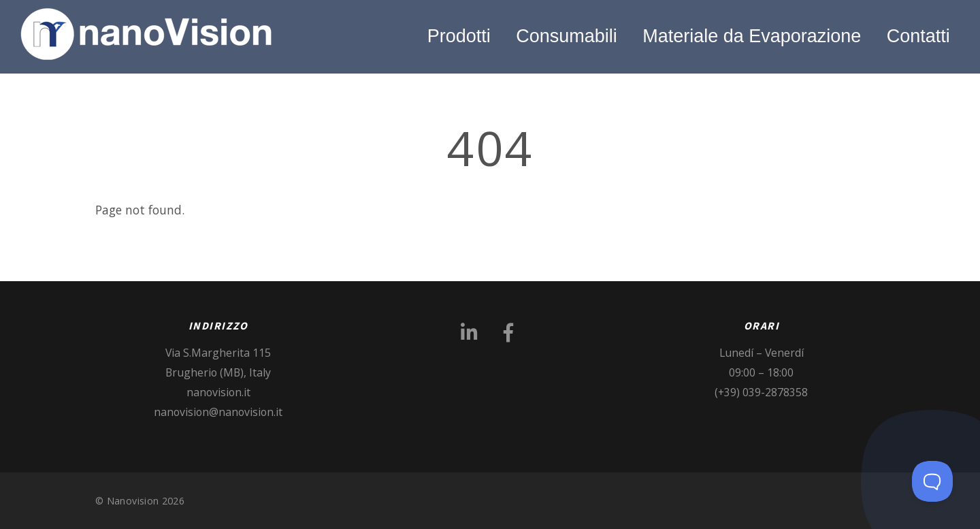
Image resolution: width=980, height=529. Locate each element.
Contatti (918, 36)
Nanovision (133, 501)
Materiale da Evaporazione (752, 36)
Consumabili (567, 36)
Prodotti (459, 36)
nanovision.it (218, 392)
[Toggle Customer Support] (932, 481)
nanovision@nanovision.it (218, 412)
